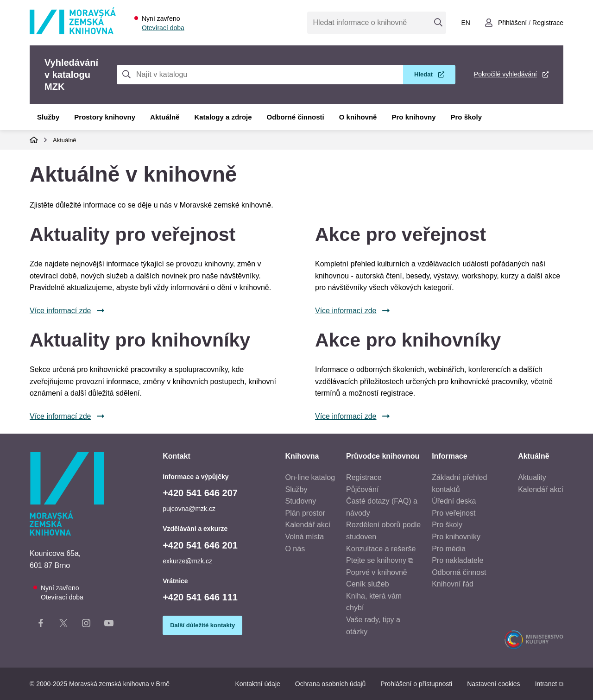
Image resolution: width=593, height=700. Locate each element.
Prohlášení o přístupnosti (416, 684)
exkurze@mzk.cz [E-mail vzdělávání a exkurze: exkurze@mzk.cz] (187, 561)
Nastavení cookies (493, 684)
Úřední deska (454, 501)
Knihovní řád (453, 584)
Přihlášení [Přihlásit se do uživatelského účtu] (512, 23)
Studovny (300, 501)
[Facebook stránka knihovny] (41, 625)
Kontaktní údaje (257, 684)
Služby (48, 117)
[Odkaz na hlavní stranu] (73, 32)
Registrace (364, 477)
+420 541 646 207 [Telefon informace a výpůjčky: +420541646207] (200, 493)
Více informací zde (60, 311)
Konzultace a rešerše (381, 549)
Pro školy (467, 117)
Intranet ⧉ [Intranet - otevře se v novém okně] (549, 684)
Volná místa (304, 537)
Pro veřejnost (454, 513)
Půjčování (362, 489)
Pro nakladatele (457, 560)
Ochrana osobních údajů (331, 684)
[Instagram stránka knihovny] (86, 625)
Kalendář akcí (308, 525)
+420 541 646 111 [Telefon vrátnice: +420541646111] (200, 597)
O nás (295, 549)
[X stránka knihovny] (63, 625)
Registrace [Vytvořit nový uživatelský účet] (548, 23)
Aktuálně (165, 117)
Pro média (449, 549)
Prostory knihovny (105, 117)
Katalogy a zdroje (223, 117)
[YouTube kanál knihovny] (109, 625)
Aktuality (532, 477)
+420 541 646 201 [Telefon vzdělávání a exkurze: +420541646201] (200, 545)
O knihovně (358, 117)
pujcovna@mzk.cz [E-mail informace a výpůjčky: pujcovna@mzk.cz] (189, 509)
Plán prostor (305, 513)
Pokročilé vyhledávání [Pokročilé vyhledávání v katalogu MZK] (505, 74)
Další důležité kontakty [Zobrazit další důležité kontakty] (202, 625)
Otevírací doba (163, 28)
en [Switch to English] (465, 23)
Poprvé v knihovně (377, 572)
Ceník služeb (368, 584)
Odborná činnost (459, 572)
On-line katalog (310, 477)
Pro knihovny (413, 117)
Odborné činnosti (296, 117)
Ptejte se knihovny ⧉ (380, 560)
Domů (34, 140)
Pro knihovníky (456, 537)
